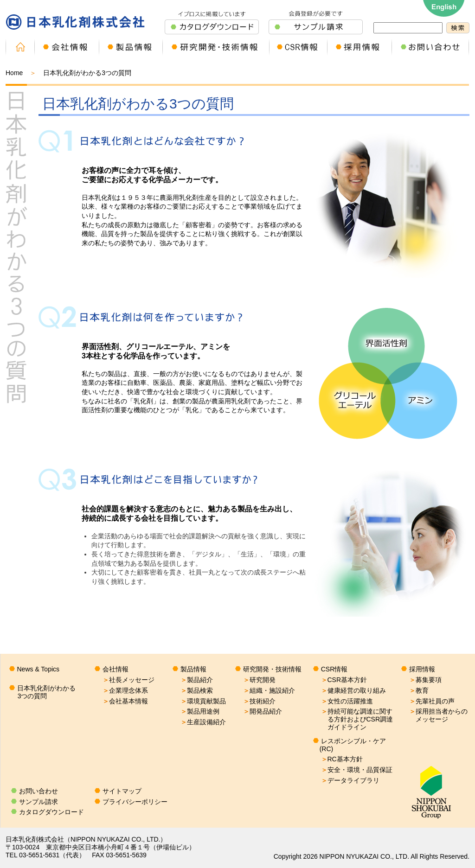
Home (14, 73)
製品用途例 (200, 711)
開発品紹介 (263, 711)
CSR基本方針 (344, 680)
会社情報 (116, 669)
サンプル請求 (39, 802)
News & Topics (39, 669)
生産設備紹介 (203, 722)
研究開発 (259, 680)
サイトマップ (122, 791)
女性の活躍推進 (347, 701)
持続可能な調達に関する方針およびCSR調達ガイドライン (357, 719)
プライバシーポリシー (135, 802)
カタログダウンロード (51, 812)
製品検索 (197, 690)
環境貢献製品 (203, 701)
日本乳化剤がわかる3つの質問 (46, 692)
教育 (419, 690)
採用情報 (422, 669)
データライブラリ (350, 780)
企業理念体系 (125, 690)
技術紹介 (259, 701)
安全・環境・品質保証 (357, 770)
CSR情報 (334, 669)
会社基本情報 (125, 701)
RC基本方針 (342, 759)
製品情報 (193, 669)
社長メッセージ (128, 680)
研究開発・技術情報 (272, 669)
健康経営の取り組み (353, 690)
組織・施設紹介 (269, 690)
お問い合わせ (39, 791)
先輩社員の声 (432, 701)
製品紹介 (197, 680)
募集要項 (425, 680)
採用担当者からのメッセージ (438, 715)
